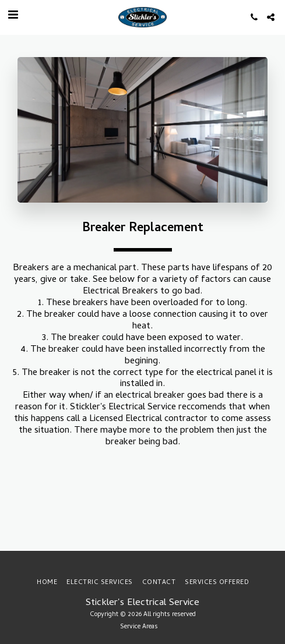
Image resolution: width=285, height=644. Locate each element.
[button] (13, 17)
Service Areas (139, 627)
